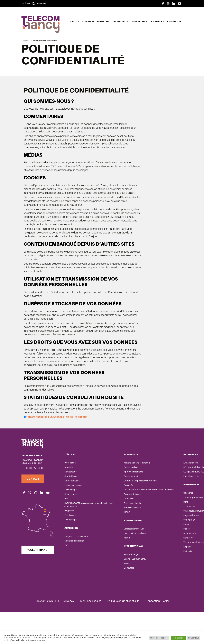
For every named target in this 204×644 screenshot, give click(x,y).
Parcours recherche (114, 538)
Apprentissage (151, 568)
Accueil (26, 41)
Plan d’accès (71, 547)
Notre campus (71, 526)
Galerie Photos (71, 508)
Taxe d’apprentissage (155, 529)
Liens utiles (110, 603)
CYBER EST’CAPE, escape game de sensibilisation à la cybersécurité (81, 536)
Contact (34, 511)
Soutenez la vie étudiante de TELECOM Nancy (157, 544)
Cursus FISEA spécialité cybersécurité (122, 512)
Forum (148, 559)
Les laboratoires (152, 494)
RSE (67, 530)
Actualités (69, 499)
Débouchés (110, 533)
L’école (75, 22)
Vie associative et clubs (115, 564)
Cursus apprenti (112, 508)
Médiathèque (71, 503)
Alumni (108, 572)
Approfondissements (114, 503)
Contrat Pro (110, 517)
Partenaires (150, 586)
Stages (148, 564)
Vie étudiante (120, 22)
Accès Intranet (39, 584)
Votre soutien (151, 538)
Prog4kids (70, 542)
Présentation (71, 494)
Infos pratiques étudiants (116, 568)
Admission (88, 22)
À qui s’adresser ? (73, 512)
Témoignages (71, 551)
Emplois (148, 581)
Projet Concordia (152, 508)
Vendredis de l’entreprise (156, 577)
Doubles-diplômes (113, 529)
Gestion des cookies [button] (159, 638)
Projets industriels (153, 550)
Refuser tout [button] (193, 638)
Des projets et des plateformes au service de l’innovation (120, 523)
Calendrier (150, 525)
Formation (103, 22)
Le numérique (71, 521)
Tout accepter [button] (178, 638)
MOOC (108, 547)
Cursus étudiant (112, 499)
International (140, 22)
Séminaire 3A (151, 555)
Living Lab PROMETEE (155, 503)
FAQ (67, 577)
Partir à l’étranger (113, 589)
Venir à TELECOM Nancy (116, 594)
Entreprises (174, 22)
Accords (109, 598)
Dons (147, 534)
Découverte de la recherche (157, 499)
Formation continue (114, 542)
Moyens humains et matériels (118, 494)
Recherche (157, 22)
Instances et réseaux (74, 517)
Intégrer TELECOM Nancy (77, 568)
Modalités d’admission (75, 572)
